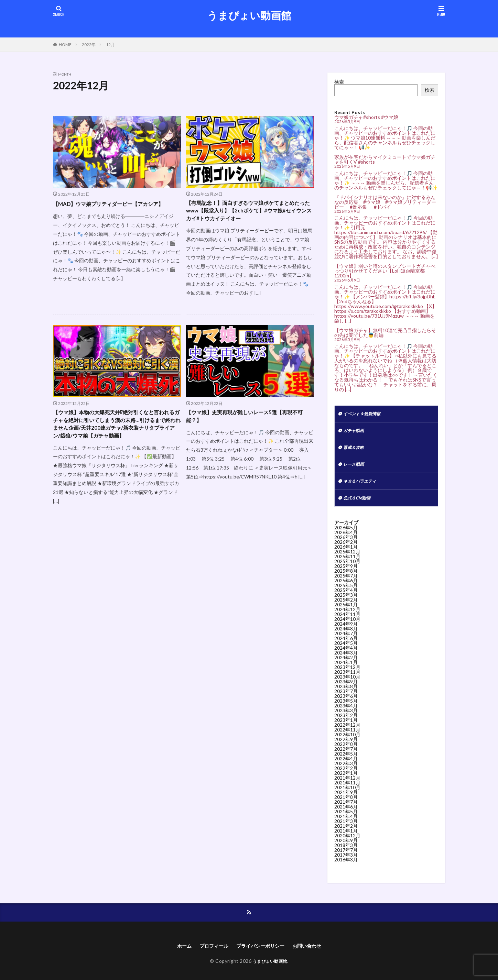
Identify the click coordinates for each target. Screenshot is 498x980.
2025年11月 (347, 563)
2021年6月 (346, 813)
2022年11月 (347, 736)
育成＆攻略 (355, 450)
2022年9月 (346, 745)
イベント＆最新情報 (365, 414)
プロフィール (209, 953)
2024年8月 (346, 635)
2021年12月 (347, 784)
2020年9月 (346, 846)
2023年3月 (346, 717)
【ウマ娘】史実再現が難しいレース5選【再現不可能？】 (250, 422)
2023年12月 (347, 673)
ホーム (177, 953)
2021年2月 (346, 832)
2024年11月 (347, 620)
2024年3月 (346, 659)
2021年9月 (346, 798)
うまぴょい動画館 (249, 15)
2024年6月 (346, 644)
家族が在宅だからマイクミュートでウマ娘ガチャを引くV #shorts (385, 159)
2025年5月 (346, 591)
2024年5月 (346, 649)
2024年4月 (346, 654)
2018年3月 (346, 851)
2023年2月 (346, 721)
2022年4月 (346, 765)
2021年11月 (347, 789)
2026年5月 (346, 534)
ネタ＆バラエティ (362, 486)
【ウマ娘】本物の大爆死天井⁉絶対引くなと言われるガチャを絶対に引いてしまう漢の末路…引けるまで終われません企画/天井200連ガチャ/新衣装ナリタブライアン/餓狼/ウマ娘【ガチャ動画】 (116, 436)
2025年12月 (347, 558)
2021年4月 (346, 822)
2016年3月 (346, 866)
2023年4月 (346, 712)
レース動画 (355, 468)
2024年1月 (346, 668)
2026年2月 (346, 548)
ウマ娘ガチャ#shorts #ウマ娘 (366, 117)
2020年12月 (347, 842)
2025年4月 (346, 596)
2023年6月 (346, 702)
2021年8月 (346, 803)
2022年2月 (346, 774)
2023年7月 (346, 697)
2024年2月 (346, 664)
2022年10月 (347, 741)
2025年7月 (346, 582)
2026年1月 (346, 553)
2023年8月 (346, 692)
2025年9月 (346, 572)
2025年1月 (346, 611)
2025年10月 (347, 567)
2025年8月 (346, 577)
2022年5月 (346, 760)
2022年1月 (346, 779)
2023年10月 (347, 683)
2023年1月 (346, 726)
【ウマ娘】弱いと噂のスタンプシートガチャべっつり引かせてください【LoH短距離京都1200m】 (385, 271)
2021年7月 (346, 808)
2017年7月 (346, 856)
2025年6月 (346, 587)
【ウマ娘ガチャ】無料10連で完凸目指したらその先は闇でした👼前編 (385, 333)
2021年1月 (346, 837)
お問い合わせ (313, 953)
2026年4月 (346, 538)
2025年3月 (346, 601)
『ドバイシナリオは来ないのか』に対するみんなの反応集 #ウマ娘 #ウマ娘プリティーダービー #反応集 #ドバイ (385, 202)
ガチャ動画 (355, 432)
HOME (65, 45)
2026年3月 (346, 543)
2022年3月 (346, 769)
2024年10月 (347, 625)
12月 (110, 45)
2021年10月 (347, 794)
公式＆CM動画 (359, 504)
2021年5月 (346, 818)
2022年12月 (347, 731)
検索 (339, 82)
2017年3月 (346, 861)
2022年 (89, 45)
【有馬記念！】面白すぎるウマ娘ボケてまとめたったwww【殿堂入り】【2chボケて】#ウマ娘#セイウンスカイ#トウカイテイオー (250, 213)
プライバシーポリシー (261, 953)
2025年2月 (346, 606)
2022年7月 (346, 755)
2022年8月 (346, 750)
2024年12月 (347, 615)
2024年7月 (346, 640)
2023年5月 (346, 707)
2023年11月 (347, 678)
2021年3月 (346, 827)
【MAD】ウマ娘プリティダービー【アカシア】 (113, 208)
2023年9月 (346, 688)
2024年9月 (346, 630)
